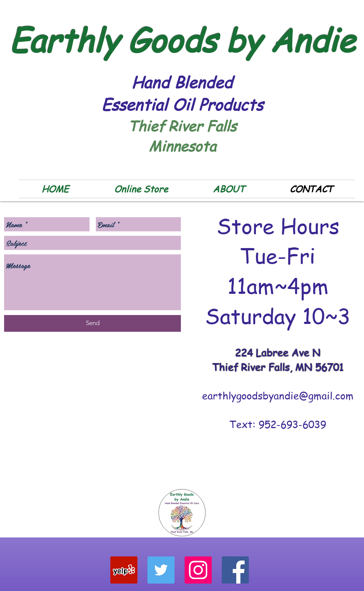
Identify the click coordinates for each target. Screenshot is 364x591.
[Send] (92, 323)
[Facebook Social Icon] (235, 570)
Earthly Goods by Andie (182, 39)
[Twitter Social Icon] (161, 570)
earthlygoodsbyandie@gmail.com (278, 395)
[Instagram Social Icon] (198, 570)
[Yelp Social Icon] (124, 570)
